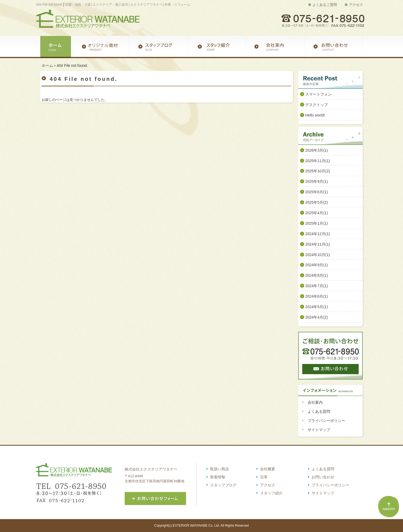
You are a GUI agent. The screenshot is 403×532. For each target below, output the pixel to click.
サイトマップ (319, 430)
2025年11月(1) (318, 161)
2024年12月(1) (318, 234)
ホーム (47, 65)
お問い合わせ (323, 477)
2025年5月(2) (316, 202)
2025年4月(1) (316, 213)
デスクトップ (316, 105)
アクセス (356, 5)
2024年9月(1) (316, 265)
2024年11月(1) (318, 244)
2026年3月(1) (316, 150)
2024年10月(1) (318, 255)
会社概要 (268, 469)
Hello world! (315, 115)
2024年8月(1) (316, 275)
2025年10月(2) (318, 171)
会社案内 (315, 402)
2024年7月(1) (316, 286)
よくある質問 (319, 411)
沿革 (264, 477)
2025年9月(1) (316, 181)
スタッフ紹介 (271, 493)
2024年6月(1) (316, 296)
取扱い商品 (220, 469)
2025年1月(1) (316, 223)
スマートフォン (318, 94)
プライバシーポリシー (326, 421)
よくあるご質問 (325, 5)
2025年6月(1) (316, 192)
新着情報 (218, 477)
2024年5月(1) (316, 307)
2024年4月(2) (316, 317)
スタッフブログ (223, 485)
